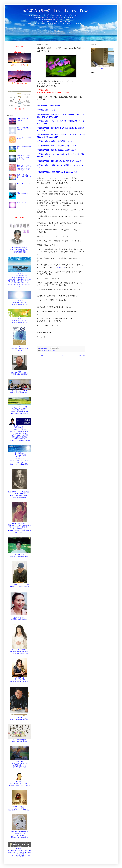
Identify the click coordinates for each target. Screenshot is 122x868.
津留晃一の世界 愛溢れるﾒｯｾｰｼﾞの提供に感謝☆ (19, 555)
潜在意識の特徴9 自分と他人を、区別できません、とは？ (59, 161)
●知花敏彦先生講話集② (19, 253)
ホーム (61, 355)
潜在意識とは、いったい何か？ (49, 106)
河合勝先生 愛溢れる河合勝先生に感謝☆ (19, 371)
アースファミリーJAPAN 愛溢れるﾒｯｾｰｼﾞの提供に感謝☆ (19, 391)
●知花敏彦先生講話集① (19, 251)
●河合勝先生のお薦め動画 (19, 375)
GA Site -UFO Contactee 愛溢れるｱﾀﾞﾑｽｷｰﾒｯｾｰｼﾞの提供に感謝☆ (19, 523)
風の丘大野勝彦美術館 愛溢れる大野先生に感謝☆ (19, 740)
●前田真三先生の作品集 (19, 767)
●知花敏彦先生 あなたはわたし (19, 283)
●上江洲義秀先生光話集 (19, 433)
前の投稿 (82, 355)
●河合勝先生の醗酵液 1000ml (19, 412)
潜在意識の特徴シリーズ (48, 351)
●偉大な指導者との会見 (19, 497)
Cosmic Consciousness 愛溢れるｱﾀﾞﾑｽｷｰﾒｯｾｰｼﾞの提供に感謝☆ (19, 490)
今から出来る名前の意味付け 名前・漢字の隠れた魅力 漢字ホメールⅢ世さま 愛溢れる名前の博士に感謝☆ (19, 833)
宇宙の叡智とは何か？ (23, 193)
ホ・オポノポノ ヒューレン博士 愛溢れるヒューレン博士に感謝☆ (19, 584)
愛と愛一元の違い (22, 202)
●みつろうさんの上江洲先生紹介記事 (19, 441)
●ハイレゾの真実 (19, 854)
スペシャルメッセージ (23, 184)
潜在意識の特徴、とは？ (46, 110)
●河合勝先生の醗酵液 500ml (19, 413)
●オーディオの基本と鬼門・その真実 (19, 856)
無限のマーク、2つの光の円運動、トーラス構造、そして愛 (23, 157)
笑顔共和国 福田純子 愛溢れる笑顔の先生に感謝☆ (19, 618)
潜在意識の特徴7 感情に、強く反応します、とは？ (57, 150)
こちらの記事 (60, 267)
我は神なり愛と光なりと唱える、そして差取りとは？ (24, 176)
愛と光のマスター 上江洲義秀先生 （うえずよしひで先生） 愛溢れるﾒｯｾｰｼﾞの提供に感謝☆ (19, 428)
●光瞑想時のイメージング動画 (19, 435)
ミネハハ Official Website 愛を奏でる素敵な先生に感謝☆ (19, 650)
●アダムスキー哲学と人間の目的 (19, 495)
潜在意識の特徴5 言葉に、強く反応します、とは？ (57, 141)
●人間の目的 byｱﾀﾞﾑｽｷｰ (19, 494)
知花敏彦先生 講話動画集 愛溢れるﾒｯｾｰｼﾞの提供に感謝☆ (19, 247)
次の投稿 (40, 355)
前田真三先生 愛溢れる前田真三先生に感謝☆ (19, 761)
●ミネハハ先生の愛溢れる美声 (19, 653)
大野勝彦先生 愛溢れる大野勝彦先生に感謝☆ (19, 717)
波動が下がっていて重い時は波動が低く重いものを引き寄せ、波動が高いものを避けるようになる (24, 167)
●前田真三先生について (19, 765)
